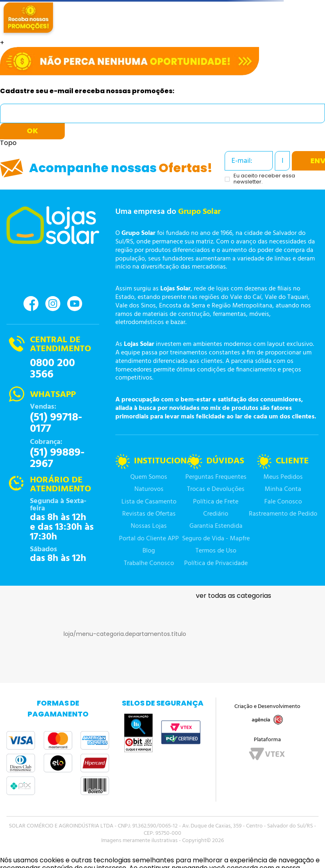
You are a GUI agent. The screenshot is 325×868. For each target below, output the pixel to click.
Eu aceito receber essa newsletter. (264, 179)
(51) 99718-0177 (56, 423)
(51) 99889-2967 (57, 459)
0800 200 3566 (52, 369)
